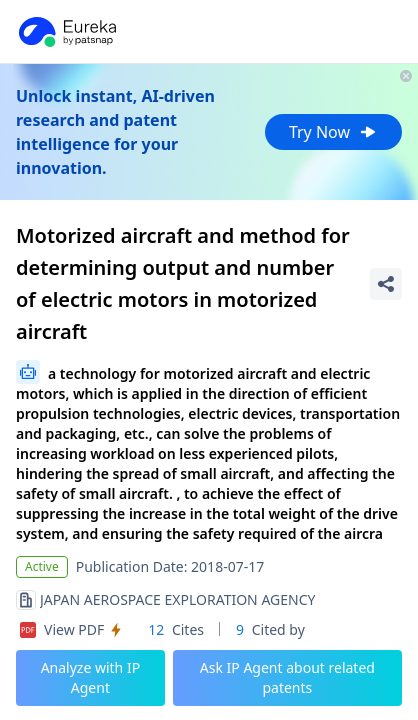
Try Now (333, 132)
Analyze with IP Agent (91, 677)
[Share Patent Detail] (386, 284)
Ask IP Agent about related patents (287, 677)
